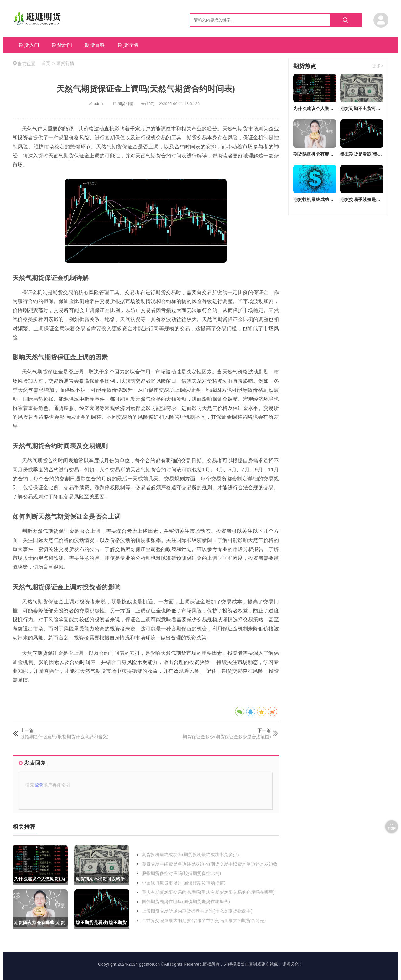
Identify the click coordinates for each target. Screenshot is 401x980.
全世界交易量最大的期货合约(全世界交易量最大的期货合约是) (204, 920)
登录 (39, 785)
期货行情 (128, 45)
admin (97, 104)
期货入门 (29, 45)
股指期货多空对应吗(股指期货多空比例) (182, 873)
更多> (378, 66)
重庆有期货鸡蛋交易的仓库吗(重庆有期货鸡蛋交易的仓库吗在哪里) (208, 892)
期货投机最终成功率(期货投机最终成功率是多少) (190, 855)
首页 (46, 63)
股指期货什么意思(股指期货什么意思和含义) (65, 737)
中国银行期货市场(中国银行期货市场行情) (184, 883)
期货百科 (95, 45)
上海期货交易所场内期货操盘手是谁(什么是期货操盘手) (197, 911)
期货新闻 (62, 45)
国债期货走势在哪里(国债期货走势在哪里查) (186, 902)
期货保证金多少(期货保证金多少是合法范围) (227, 737)
